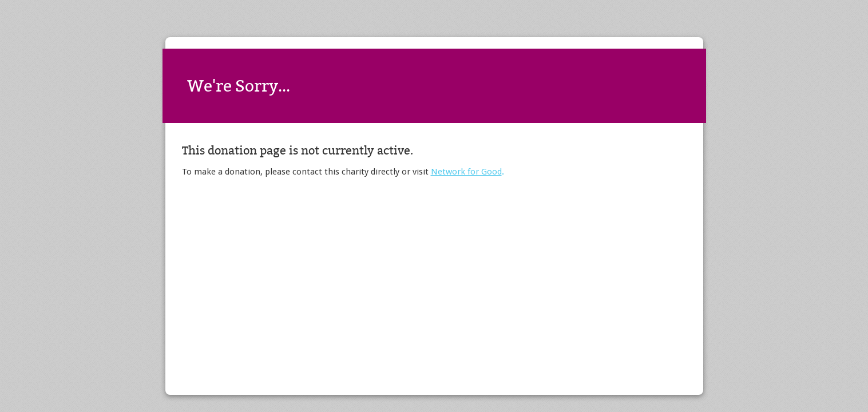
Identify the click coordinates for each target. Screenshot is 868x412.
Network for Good (466, 172)
